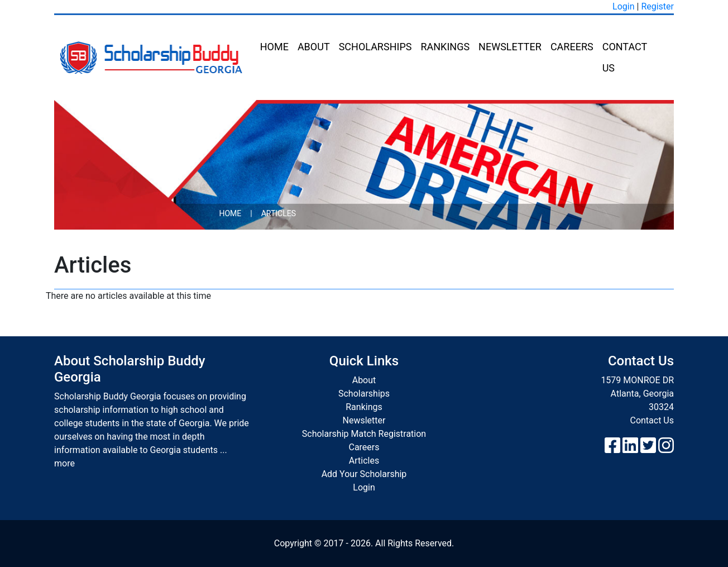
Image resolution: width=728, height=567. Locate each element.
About (314, 47)
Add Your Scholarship (364, 474)
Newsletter (510, 47)
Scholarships (375, 47)
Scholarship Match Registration (364, 434)
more (64, 463)
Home (274, 47)
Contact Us (625, 57)
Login (623, 6)
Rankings (445, 47)
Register (657, 6)
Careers (572, 47)
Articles (364, 461)
